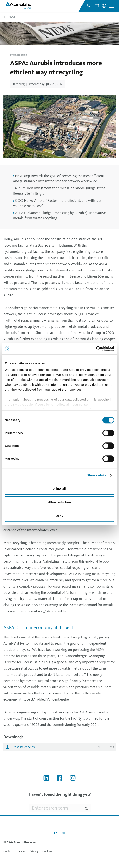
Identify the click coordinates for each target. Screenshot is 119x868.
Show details (97, 475)
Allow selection (60, 502)
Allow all (59, 489)
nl (64, 833)
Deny (59, 516)
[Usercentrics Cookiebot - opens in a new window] (96, 349)
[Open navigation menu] (112, 6)
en (56, 833)
